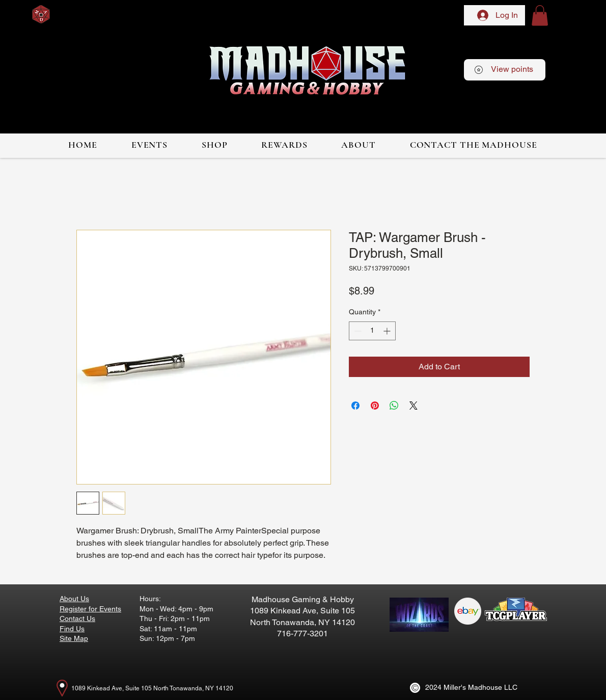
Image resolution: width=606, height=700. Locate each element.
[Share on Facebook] (355, 406)
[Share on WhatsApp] (394, 406)
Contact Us (77, 618)
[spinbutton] (372, 331)
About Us (74, 599)
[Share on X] (414, 406)
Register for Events (90, 609)
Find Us (72, 629)
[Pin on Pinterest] (375, 406)
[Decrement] (357, 331)
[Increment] (388, 331)
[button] (540, 16)
